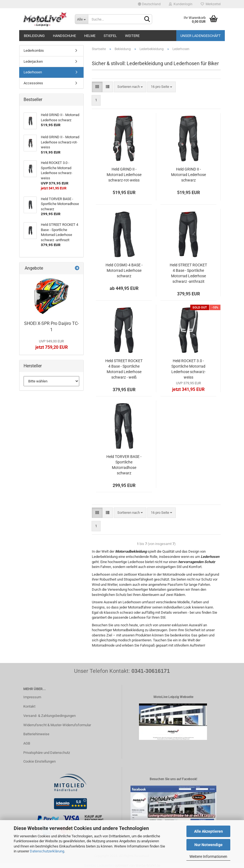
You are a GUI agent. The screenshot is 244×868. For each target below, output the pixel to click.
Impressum (32, 697)
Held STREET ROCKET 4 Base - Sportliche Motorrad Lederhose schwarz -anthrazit (188, 273)
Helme (90, 36)
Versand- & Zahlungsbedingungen (49, 716)
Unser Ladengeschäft (201, 36)
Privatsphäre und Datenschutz (47, 753)
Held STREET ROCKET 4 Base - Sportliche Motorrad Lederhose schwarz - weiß (124, 369)
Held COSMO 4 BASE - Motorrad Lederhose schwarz (124, 270)
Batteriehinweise (36, 734)
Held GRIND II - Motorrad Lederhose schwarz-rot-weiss (124, 175)
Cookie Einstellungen (39, 761)
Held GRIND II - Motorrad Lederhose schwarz (188, 175)
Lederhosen (33, 72)
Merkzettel (211, 4)
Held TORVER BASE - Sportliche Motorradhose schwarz (124, 465)
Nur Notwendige (208, 845)
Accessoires (33, 83)
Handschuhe (64, 36)
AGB (27, 743)
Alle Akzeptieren (208, 831)
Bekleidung (34, 36)
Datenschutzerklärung (47, 851)
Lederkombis (34, 51)
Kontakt (29, 706)
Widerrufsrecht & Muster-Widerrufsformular (57, 725)
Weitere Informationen (208, 857)
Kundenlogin (181, 4)
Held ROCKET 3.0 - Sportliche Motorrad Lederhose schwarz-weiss (188, 369)
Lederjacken (33, 61)
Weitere (132, 36)
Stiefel (110, 36)
